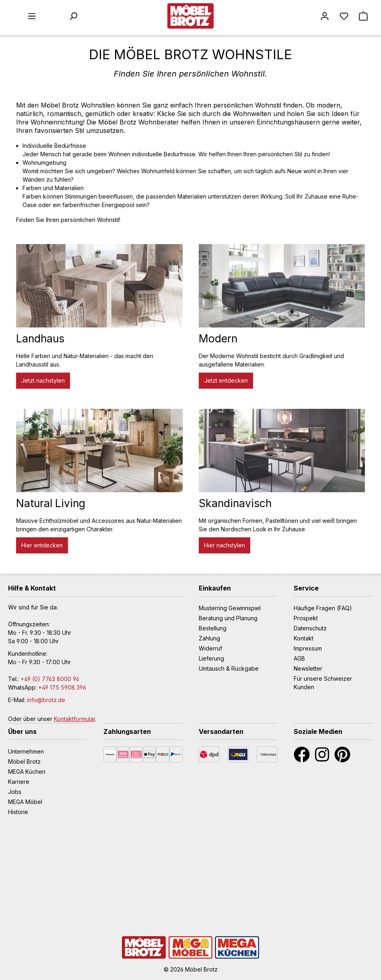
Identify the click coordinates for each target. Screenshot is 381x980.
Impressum (308, 648)
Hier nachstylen (224, 545)
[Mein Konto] (325, 16)
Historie (18, 812)
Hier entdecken (42, 545)
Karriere (19, 782)
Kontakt (304, 638)
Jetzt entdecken (226, 380)
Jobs (15, 792)
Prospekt (306, 618)
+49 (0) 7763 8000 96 (50, 679)
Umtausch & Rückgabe (229, 668)
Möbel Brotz (24, 761)
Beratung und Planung (228, 618)
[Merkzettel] (344, 16)
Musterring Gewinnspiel (230, 608)
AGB (299, 658)
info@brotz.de (46, 700)
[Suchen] (73, 16)
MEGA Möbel (25, 802)
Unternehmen (26, 751)
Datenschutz (310, 628)
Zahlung (209, 638)
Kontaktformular (74, 719)
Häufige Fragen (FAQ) (323, 608)
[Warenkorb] (363, 16)
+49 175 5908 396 (62, 687)
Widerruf (210, 648)
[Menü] (32, 16)
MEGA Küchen (27, 772)
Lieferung (211, 658)
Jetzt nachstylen (43, 380)
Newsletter (308, 668)
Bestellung (213, 628)
